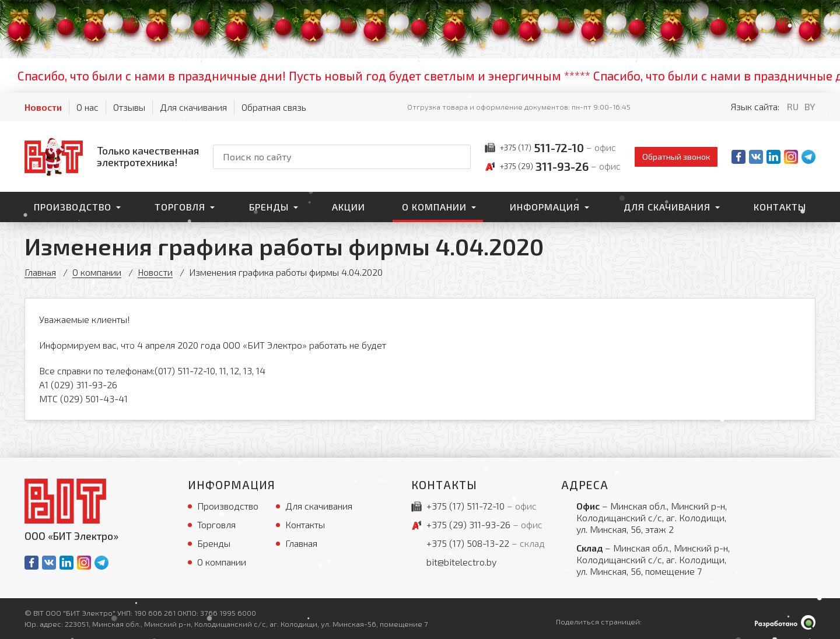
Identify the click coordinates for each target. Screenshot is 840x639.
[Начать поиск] (461, 157)
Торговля (180, 207)
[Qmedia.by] (785, 622)
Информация (545, 207)
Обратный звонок (676, 157)
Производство (73, 207)
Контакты (780, 207)
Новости (43, 107)
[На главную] (112, 156)
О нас (87, 107)
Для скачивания (193, 107)
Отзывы (129, 107)
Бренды (269, 207)
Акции (349, 207)
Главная (41, 272)
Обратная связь (274, 107)
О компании (434, 207)
